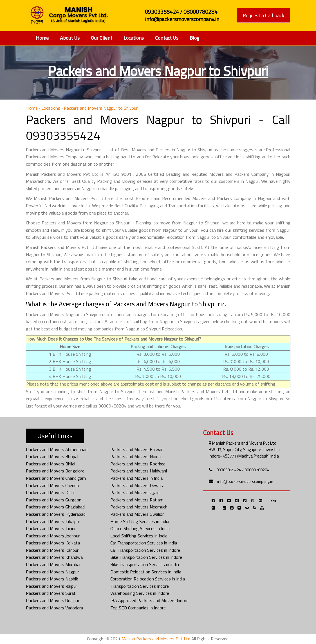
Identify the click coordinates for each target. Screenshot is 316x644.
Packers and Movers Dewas (137, 485)
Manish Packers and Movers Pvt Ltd (156, 639)
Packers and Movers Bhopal (52, 456)
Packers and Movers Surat (51, 593)
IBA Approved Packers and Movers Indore (149, 600)
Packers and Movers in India (136, 478)
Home (42, 38)
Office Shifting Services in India (140, 528)
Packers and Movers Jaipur (51, 528)
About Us (70, 38)
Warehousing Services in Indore (140, 593)
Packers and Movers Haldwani (139, 471)
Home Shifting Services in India (140, 521)
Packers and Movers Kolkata (53, 543)
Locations (134, 38)
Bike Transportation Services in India (145, 564)
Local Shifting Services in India (139, 536)
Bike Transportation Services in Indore (146, 557)
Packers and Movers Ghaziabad (55, 507)
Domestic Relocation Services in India (146, 572)
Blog (194, 38)
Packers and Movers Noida (135, 456)
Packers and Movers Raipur (51, 586)
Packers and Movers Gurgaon (54, 500)
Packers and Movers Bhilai (51, 464)
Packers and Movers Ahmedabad (57, 449)
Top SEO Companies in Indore (138, 608)
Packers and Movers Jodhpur (53, 536)
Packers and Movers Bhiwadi (137, 449)
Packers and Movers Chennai (53, 485)
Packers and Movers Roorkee (138, 464)
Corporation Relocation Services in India (148, 579)
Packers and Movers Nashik (52, 579)
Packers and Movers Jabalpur (53, 521)
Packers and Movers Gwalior (137, 514)
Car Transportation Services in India (144, 543)
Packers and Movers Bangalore (55, 471)
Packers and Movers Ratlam (137, 500)
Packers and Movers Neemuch (139, 507)
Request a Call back (264, 15)
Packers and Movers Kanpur (52, 550)
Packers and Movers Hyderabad (56, 514)
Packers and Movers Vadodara (54, 608)
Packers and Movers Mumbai (53, 564)
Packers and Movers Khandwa (54, 557)
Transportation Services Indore (140, 586)
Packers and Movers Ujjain (135, 492)
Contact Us (167, 38)
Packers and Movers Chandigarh (56, 478)
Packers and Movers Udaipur (53, 600)
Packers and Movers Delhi (50, 492)
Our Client (102, 38)
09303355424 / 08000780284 (243, 470)
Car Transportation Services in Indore (145, 550)
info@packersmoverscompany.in (245, 481)
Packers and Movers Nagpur (52, 572)
